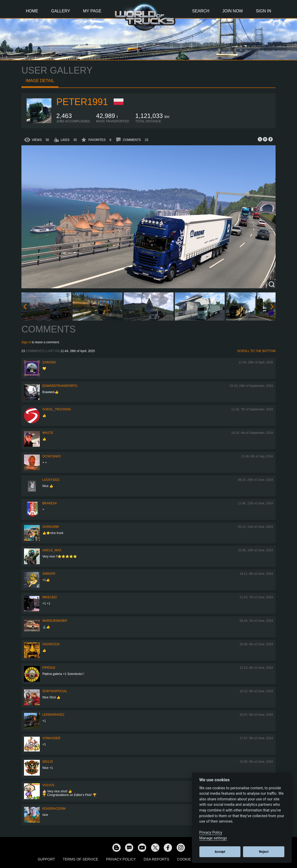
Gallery (61, 11)
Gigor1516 (51, 644)
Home (32, 11)
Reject (264, 852)
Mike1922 (50, 597)
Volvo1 (48, 785)
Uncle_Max (52, 550)
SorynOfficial (55, 691)
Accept (220, 852)
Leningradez (53, 715)
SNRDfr (49, 574)
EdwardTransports (60, 386)
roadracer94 (54, 809)
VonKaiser (51, 738)
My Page (92, 11)
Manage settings (213, 838)
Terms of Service (80, 859)
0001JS (48, 762)
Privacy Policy (121, 859)
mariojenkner (55, 621)
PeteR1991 (82, 102)
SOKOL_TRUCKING (57, 409)
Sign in (26, 342)
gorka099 (50, 527)
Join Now (232, 11)
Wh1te (48, 433)
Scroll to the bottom (256, 351)
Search (201, 11)
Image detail (40, 81)
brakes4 (49, 503)
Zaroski (49, 362)
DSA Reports (156, 859)
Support (46, 859)
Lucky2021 (51, 480)
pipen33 (49, 668)
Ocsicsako (52, 456)
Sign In (263, 11)
